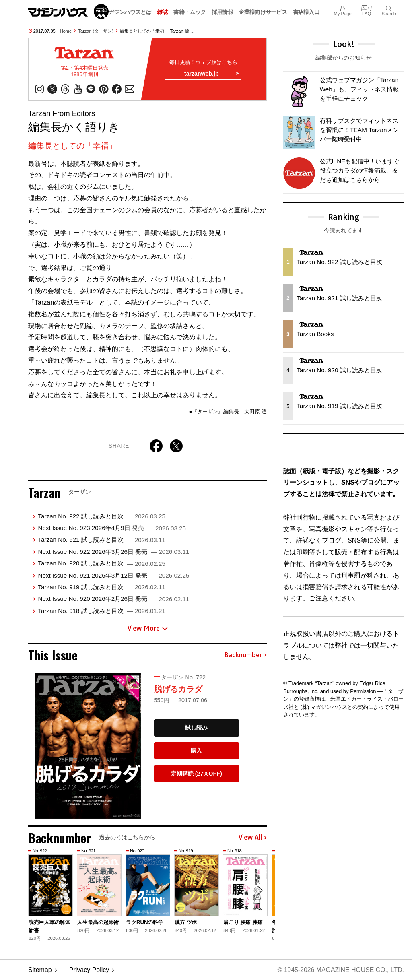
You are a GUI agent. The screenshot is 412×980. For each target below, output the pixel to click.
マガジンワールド (68, 11)
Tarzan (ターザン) (96, 31)
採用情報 (222, 12)
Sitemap (40, 970)
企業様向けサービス (263, 12)
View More (148, 629)
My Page (342, 7)
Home (66, 31)
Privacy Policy (89, 970)
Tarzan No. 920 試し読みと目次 (101, 564)
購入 (196, 751)
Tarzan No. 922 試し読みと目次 (101, 516)
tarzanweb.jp (211, 74)
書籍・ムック (190, 12)
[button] (260, 891)
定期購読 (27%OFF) (197, 774)
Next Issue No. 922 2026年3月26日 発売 (113, 552)
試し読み (196, 728)
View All (253, 838)
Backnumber (245, 655)
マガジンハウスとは (127, 12)
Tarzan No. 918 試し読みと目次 (101, 611)
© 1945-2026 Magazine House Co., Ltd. (340, 970)
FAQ (367, 7)
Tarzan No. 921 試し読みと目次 (101, 540)
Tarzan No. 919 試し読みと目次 (101, 587)
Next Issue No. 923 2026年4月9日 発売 (112, 528)
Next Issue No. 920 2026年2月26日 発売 (113, 599)
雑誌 (162, 12)
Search (389, 7)
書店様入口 (306, 12)
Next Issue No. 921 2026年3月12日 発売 (113, 575)
